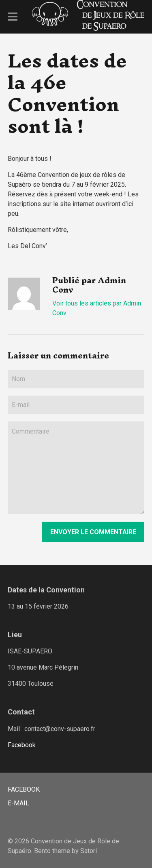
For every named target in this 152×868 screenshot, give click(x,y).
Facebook (22, 745)
